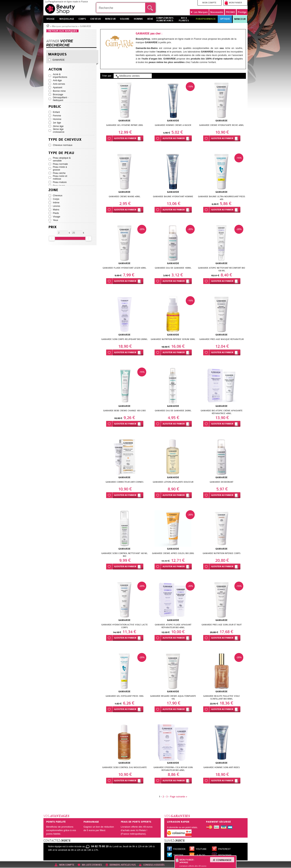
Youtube (201, 849)
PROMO (230, 12)
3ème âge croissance (59, 130)
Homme (57, 119)
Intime (56, 202)
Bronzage (58, 94)
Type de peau (61, 153)
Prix (53, 227)
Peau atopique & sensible (62, 159)
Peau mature (60, 182)
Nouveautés (217, 12)
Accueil (48, 26)
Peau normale (60, 164)
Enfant (56, 112)
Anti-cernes (59, 84)
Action (55, 69)
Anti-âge (57, 80)
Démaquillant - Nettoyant (61, 99)
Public (55, 107)
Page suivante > (179, 797)
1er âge (57, 123)
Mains (56, 210)
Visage (57, 217)
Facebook (179, 849)
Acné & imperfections (60, 76)
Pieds (56, 213)
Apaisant (58, 87)
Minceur (240, 19)
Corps (56, 199)
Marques (199, 12)
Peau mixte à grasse (60, 168)
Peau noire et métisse (60, 177)
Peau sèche (59, 173)
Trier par (107, 76)
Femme (57, 116)
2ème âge (58, 126)
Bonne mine (59, 91)
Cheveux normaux (63, 145)
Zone (53, 190)
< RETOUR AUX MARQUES (62, 31)
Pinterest (224, 849)
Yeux (55, 220)
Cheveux (58, 195)
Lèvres (57, 206)
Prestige (242, 12)
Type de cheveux (65, 140)
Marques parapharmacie (65, 26)
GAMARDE (59, 60)
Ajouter (125, 138)
